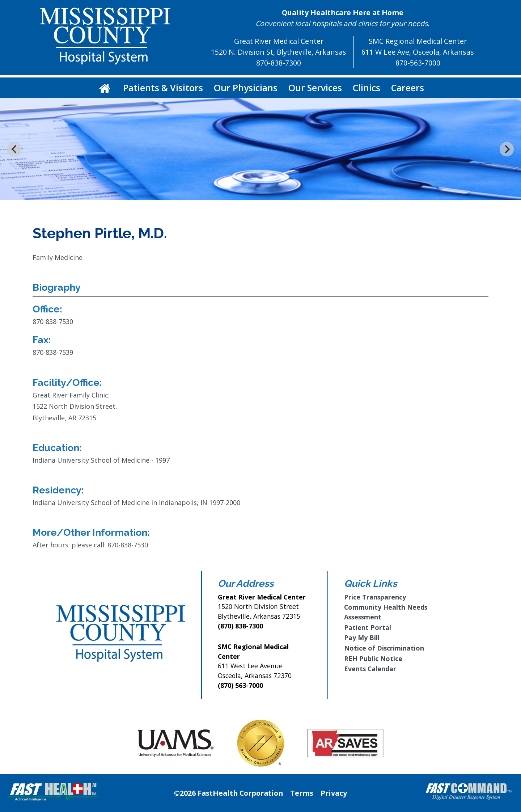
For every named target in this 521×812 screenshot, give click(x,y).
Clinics (367, 88)
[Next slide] (507, 149)
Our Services (315, 88)
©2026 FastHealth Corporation (228, 793)
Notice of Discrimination (384, 648)
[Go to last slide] (14, 149)
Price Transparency (375, 597)
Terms (302, 793)
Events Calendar (370, 669)
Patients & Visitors (163, 88)
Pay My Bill (362, 638)
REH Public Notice (373, 659)
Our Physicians (246, 88)
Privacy (334, 793)
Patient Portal (368, 627)
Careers (408, 88)
